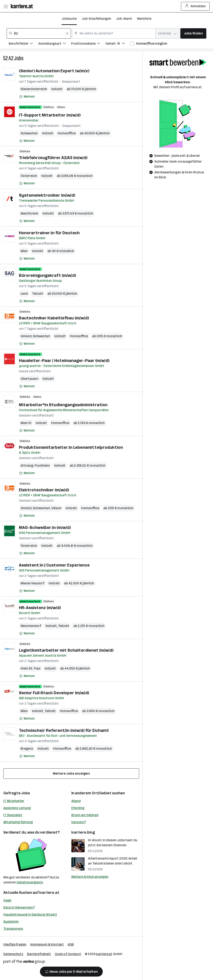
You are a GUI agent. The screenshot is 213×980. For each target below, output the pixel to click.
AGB (71, 944)
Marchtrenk (29, 213)
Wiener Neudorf (32, 583)
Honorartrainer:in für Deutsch (49, 233)
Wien (24, 251)
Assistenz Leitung (17, 808)
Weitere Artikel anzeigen (90, 877)
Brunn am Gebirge (85, 815)
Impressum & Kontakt (47, 944)
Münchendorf (31, 626)
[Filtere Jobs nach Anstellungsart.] (55, 44)
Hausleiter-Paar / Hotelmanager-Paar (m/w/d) (64, 361)
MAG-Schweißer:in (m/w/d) (45, 527)
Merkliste (144, 19)
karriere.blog (83, 832)
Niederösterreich (34, 89)
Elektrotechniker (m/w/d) (44, 490)
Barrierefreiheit (39, 954)
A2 (11, 58)
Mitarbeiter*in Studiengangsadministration (63, 405)
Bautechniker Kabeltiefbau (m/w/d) (54, 318)
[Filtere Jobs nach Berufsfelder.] (24, 44)
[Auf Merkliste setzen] (27, 97)
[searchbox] (39, 33)
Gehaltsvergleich (30, 882)
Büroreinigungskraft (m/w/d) (47, 275)
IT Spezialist (13, 815)
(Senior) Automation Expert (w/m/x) (54, 71)
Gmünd (26, 336)
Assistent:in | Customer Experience (54, 565)
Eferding (78, 808)
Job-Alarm (124, 19)
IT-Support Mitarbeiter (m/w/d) (50, 115)
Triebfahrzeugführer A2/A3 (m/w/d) (53, 158)
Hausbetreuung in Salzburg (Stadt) (30, 914)
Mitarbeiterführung (18, 822)
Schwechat (29, 133)
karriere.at (49, 893)
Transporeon (13, 929)
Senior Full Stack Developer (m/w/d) (54, 693)
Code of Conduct (68, 954)
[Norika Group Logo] (24, 962)
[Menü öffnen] (6, 6)
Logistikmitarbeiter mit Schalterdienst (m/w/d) (66, 650)
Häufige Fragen (15, 944)
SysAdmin (11, 922)
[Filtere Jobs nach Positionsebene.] (88, 44)
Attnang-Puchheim (35, 465)
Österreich (29, 176)
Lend (24, 294)
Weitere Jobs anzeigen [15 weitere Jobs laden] (71, 773)
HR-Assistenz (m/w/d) (40, 608)
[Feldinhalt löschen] (67, 33)
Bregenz (27, 749)
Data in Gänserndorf (19, 907)
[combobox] (39, 33)
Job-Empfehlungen (96, 19)
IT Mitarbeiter (14, 801)
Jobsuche (69, 19)
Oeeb (7, 900)
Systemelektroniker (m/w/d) (47, 195)
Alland (76, 801)
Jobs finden (193, 33)
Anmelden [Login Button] (195, 6)
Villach (56, 508)
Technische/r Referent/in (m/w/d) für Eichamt (64, 730)
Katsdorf (79, 822)
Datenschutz (13, 954)
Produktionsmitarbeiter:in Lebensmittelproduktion (71, 447)
